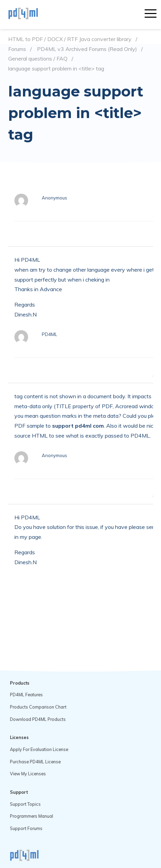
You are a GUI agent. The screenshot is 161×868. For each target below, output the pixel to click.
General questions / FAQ (38, 59)
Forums (17, 49)
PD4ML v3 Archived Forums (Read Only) (87, 49)
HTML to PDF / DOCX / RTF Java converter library (70, 39)
